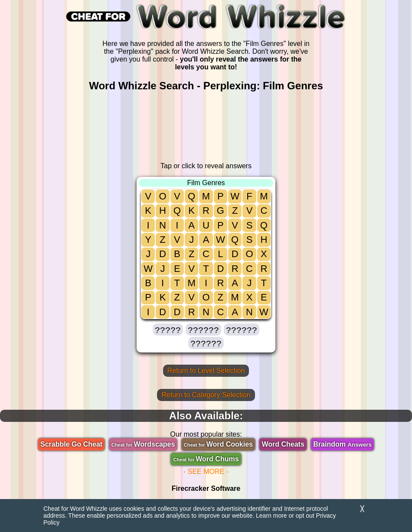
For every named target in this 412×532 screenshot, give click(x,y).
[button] (168, 330)
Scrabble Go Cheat (71, 444)
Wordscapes (143, 444)
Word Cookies (218, 444)
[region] (206, 127)
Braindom (342, 444)
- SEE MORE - (206, 472)
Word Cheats (283, 444)
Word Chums (206, 459)
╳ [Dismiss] (362, 509)
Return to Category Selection (206, 395)
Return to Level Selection (206, 370)
